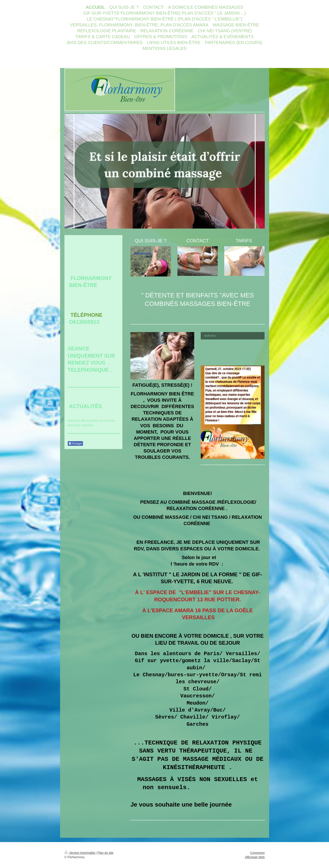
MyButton (210, 336)
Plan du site (105, 853)
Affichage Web (255, 857)
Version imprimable (80, 853)
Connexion (257, 853)
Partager (75, 444)
